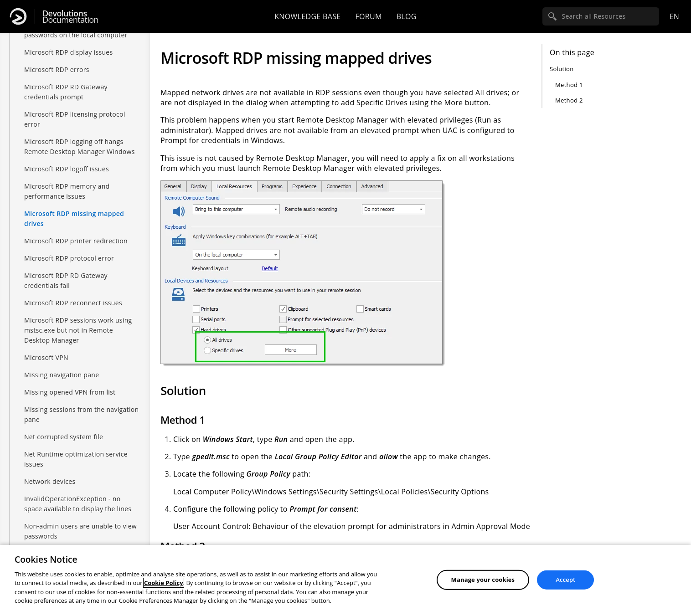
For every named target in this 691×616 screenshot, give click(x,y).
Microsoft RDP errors (57, 69)
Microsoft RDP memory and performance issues (67, 191)
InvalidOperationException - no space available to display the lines (78, 504)
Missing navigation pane (62, 375)
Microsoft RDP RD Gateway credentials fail (66, 280)
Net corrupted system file (64, 437)
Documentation (70, 17)
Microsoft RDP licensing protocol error (75, 119)
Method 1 (569, 85)
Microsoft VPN (46, 357)
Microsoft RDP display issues (69, 52)
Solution (562, 69)
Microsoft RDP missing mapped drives (74, 218)
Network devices (50, 481)
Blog (407, 16)
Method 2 (569, 100)
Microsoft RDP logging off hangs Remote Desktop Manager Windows (80, 146)
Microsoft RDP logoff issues (67, 169)
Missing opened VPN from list (70, 392)
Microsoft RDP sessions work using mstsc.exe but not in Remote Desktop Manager (78, 330)
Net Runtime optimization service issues (76, 459)
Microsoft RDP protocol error (69, 258)
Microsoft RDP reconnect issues (73, 303)
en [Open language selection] (674, 16)
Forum (368, 16)
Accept (565, 580)
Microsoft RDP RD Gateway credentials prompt (66, 92)
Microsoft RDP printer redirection (76, 241)
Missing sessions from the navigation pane (81, 414)
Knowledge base (307, 16)
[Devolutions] (18, 16)
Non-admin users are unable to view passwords (80, 531)
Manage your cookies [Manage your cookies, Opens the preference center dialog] (483, 580)
